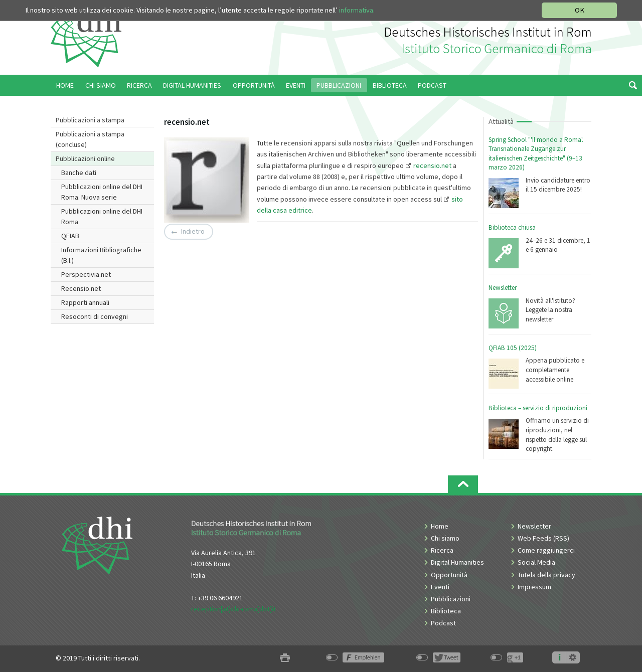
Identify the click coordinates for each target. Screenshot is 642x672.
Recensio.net (81, 288)
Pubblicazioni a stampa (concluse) (90, 139)
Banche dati (79, 173)
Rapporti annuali (85, 302)
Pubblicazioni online (85, 158)
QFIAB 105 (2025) (513, 348)
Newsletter (503, 288)
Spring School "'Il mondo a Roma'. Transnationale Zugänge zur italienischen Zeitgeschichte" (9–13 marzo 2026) (536, 154)
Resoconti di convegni (95, 316)
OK (580, 10)
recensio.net (432, 165)
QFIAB (70, 236)
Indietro (193, 232)
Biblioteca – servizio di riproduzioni (538, 408)
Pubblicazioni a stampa (90, 120)
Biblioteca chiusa (512, 227)
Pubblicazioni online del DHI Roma (102, 216)
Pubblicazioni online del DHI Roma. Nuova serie (102, 192)
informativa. (357, 10)
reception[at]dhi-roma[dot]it (233, 609)
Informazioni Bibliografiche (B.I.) (101, 255)
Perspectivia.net (86, 274)
